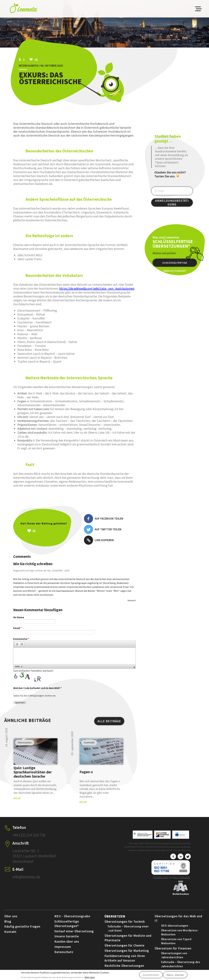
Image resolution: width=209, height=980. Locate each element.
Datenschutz (64, 952)
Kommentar (21, 639)
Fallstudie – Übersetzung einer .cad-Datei (128, 929)
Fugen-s (86, 772)
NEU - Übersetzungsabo (72, 916)
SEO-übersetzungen (175, 926)
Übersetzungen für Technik (125, 922)
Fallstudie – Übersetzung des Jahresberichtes (181, 964)
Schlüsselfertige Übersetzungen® (175, 264)
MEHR (17, 798)
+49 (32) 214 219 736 (29, 835)
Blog (8, 921)
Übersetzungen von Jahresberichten (174, 955)
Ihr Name (19, 617)
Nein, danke (175, 975)
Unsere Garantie (67, 936)
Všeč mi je (51, 531)
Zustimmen (151, 975)
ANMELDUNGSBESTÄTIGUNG (172, 202)
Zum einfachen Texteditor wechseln (33, 671)
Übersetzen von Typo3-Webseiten (177, 941)
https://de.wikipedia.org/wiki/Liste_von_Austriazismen (97, 288)
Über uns (11, 916)
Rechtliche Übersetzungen (124, 966)
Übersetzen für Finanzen (173, 948)
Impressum (63, 947)
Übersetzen (115, 916)
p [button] (22, 666)
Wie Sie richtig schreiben (33, 564)
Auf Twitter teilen (103, 529)
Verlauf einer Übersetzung (74, 931)
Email (17, 628)
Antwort (132, 600)
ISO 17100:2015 (182, 877)
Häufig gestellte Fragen (22, 926)
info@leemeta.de (26, 877)
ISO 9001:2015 (161, 877)
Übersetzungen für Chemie (125, 945)
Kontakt (10, 932)
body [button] (17, 666)
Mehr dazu (90, 978)
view (36, 751)
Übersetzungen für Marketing (127, 951)
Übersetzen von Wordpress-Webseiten (180, 932)
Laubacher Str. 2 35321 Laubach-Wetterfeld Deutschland (34, 856)
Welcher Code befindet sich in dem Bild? (38, 688)
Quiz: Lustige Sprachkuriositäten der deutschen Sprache (33, 772)
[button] (17, 644)
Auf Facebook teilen (104, 519)
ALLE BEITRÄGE (109, 721)
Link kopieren (99, 540)
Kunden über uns (67, 941)
